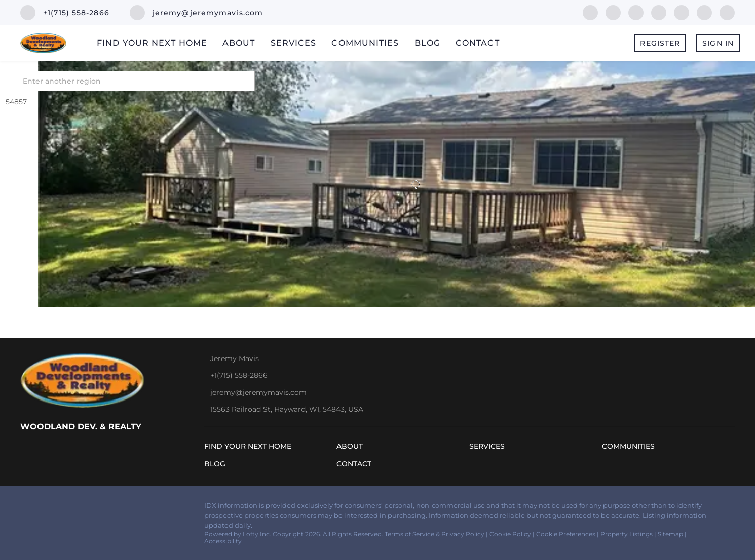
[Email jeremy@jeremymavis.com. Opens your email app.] (196, 13)
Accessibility (223, 541)
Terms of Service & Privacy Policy (435, 534)
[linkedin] (613, 12)
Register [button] (660, 43)
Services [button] (294, 43)
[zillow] (636, 12)
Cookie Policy (510, 534)
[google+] (727, 12)
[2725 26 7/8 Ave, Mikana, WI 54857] (45, 191)
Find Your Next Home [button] (152, 43)
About (239, 43)
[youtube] (704, 12)
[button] (50, 81)
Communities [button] (365, 43)
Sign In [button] (718, 43)
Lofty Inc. (257, 534)
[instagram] (682, 12)
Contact (478, 43)
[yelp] (659, 12)
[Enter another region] (169, 81)
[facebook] (590, 12)
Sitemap (670, 534)
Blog (427, 43)
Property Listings (627, 534)
